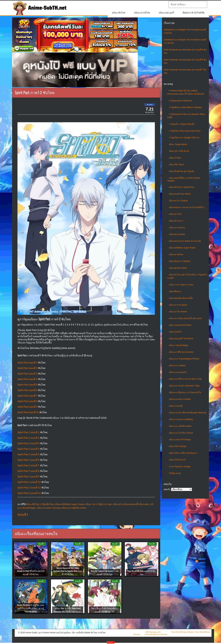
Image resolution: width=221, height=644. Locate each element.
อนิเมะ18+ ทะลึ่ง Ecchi (179, 151)
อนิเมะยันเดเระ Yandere (180, 261)
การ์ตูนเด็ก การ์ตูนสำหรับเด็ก (182, 124)
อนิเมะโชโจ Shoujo (178, 446)
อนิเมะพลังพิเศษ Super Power (182, 248)
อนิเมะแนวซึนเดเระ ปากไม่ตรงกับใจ (185, 392)
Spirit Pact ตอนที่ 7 (27, 396)
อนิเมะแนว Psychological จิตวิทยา (184, 359)
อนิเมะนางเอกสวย (177, 228)
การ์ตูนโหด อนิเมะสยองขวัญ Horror (185, 131)
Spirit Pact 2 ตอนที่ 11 (29, 488)
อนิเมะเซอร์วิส (175, 332)
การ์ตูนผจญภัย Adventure (180, 101)
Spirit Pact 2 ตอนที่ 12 (29, 493)
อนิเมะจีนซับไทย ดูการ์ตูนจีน (182, 171)
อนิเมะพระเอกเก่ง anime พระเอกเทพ (185, 241)
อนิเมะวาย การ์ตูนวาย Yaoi (181, 285)
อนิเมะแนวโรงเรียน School (181, 433)
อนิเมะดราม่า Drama (178, 201)
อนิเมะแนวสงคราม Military (181, 419)
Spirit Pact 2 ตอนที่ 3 (28, 443)
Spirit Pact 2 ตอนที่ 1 (28, 432)
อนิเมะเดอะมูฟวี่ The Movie (181, 339)
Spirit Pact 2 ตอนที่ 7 (28, 465)
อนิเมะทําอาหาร (176, 221)
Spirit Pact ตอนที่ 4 (27, 379)
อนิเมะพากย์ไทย (142, 13)
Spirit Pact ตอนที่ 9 (27, 407)
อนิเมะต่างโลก (175, 214)
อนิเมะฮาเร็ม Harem (178, 312)
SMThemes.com (153, 632)
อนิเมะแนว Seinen (177, 366)
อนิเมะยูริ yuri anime (178, 268)
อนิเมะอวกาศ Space (178, 305)
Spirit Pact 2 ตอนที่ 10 (29, 482)
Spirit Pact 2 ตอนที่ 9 (28, 477)
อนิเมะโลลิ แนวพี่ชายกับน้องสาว (183, 453)
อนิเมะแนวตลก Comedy (180, 399)
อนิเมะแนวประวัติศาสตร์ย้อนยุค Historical (188, 413)
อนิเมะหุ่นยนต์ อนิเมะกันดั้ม (181, 298)
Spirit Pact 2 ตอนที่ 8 (28, 471)
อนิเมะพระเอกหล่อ (177, 234)
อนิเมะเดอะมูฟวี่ (166, 13)
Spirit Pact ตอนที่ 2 (27, 368)
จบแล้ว (23, 515)
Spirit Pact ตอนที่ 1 (27, 363)
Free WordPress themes (182, 632)
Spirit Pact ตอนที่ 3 (27, 374)
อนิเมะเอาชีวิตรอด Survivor (181, 352)
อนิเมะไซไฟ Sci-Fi (177, 460)
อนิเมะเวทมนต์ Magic (178, 345)
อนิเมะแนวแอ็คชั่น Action (180, 426)
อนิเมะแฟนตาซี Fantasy (180, 440)
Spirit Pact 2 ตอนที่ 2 (28, 438)
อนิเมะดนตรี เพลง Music (180, 194)
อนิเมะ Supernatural (178, 144)
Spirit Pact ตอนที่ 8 (27, 401)
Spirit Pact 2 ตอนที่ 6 (28, 460)
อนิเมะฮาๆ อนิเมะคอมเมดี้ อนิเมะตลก (185, 318)
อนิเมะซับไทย (119, 13)
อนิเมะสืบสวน (175, 291)
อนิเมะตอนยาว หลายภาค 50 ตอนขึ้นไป (187, 207)
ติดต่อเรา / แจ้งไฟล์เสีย (194, 13)
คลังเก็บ (167, 489)
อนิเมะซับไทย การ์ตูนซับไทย (181, 187)
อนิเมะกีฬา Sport (176, 165)
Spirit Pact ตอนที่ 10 (28, 412)
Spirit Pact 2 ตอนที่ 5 (28, 454)
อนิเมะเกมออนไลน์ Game (180, 325)
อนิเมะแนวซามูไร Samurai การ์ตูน (184, 386)
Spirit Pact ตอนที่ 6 (27, 390)
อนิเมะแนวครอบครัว (178, 372)
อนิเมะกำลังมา (175, 158)
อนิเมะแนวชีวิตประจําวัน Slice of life (185, 379)
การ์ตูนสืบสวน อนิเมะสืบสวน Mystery (185, 107)
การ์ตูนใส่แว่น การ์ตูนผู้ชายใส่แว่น (184, 138)
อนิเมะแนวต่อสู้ (176, 406)
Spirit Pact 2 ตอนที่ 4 (28, 449)
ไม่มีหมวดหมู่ (175, 473)
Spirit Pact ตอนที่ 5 (27, 385)
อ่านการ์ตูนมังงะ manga (180, 467)
